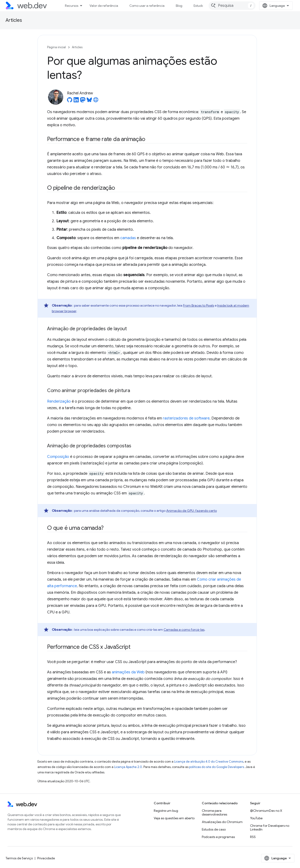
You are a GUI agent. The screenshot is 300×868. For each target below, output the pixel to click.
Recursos (72, 6)
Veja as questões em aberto (174, 818)
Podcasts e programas (218, 837)
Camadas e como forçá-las (184, 630)
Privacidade (46, 858)
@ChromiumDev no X (266, 811)
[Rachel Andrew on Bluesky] (89, 101)
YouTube (256, 818)
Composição (58, 457)
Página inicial (56, 47)
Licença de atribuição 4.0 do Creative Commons (209, 762)
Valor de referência (104, 6)
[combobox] (232, 6)
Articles (14, 20)
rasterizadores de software (186, 418)
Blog (179, 6)
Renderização (59, 401)
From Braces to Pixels (199, 305)
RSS (253, 837)
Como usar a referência (147, 6)
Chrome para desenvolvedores (214, 812)
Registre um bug (166, 811)
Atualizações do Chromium (222, 822)
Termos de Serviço (19, 858)
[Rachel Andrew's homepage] (96, 101)
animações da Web (128, 672)
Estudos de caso (214, 829)
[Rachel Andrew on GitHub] (70, 101)
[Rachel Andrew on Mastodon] (83, 101)
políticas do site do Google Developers (217, 767)
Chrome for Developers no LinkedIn (270, 827)
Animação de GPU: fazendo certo (191, 511)
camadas (128, 238)
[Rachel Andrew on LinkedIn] (76, 101)
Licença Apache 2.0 (128, 767)
